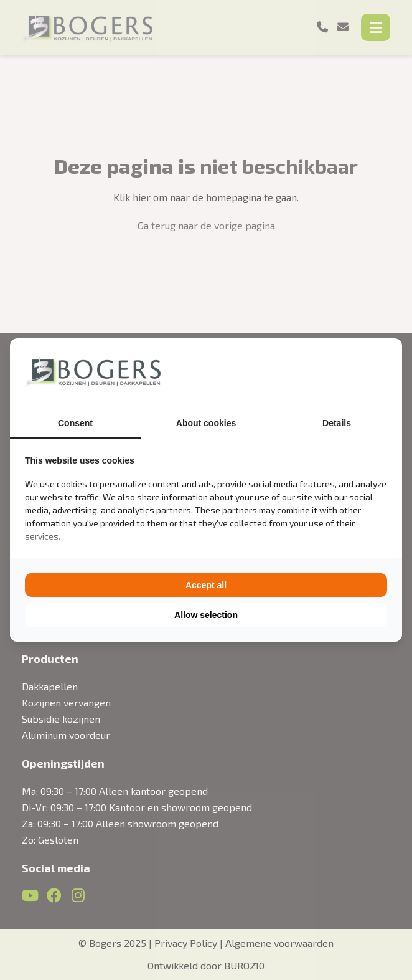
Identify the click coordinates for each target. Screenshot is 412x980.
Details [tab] (337, 423)
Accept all (206, 585)
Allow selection (206, 615)
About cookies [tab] (206, 423)
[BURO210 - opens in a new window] (340, 373)
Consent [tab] (75, 423)
